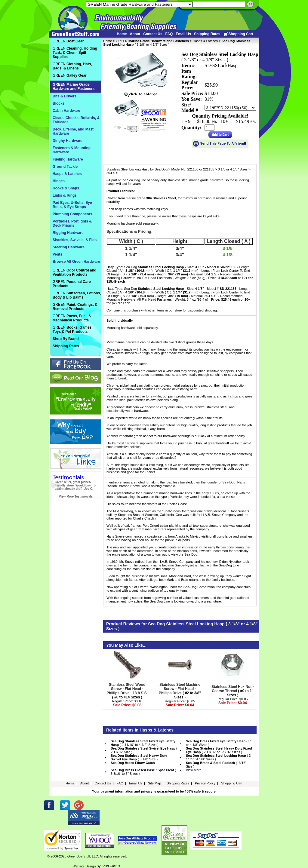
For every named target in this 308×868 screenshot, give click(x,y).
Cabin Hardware (66, 111)
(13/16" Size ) (216, 765)
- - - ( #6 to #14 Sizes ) (127, 691)
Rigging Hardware (68, 233)
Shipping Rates (207, 34)
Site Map (154, 783)
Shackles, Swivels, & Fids (75, 240)
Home (122, 34)
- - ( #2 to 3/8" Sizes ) (180, 691)
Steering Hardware (69, 247)
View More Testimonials (76, 497)
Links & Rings (65, 195)
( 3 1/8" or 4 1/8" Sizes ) (218, 757)
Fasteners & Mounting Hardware (72, 150)
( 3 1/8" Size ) (139, 757)
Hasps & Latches (205, 41)
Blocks (59, 103)
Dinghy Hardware (68, 141)
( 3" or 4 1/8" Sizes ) (219, 743)
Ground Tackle (65, 167)
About (135, 34)
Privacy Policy (205, 783)
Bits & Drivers (65, 96)
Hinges (59, 181)
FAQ (169, 34)
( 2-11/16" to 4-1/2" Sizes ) (143, 743)
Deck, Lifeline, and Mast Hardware (73, 131)
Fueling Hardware (68, 159)
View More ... (196, 770)
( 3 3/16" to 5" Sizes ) (143, 772)
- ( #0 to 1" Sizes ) (233, 691)
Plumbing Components (72, 214)
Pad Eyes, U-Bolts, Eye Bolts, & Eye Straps (72, 205)
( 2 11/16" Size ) (144, 750)
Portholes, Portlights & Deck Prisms (72, 223)
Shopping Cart (238, 34)
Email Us (183, 34)
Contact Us (153, 34)
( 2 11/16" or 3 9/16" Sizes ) (219, 750)
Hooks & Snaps (66, 188)
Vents (57, 254)
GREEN (152, 41)
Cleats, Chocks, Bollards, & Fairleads (76, 120)
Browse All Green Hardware (76, 262)
